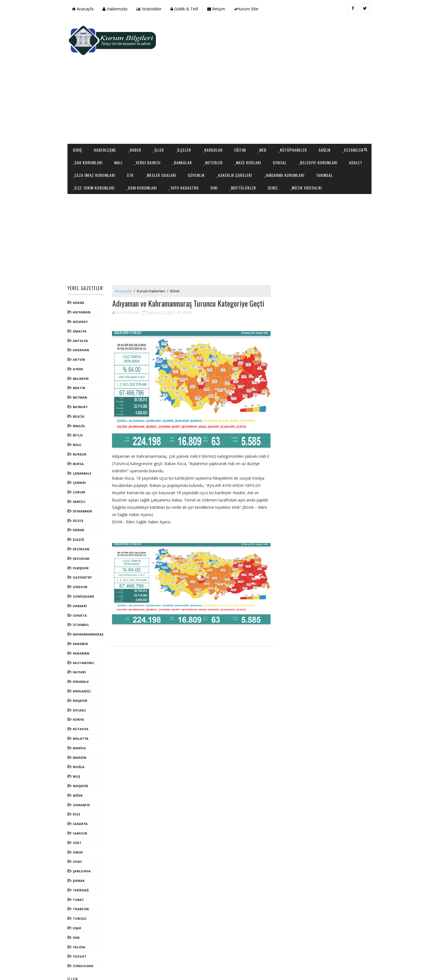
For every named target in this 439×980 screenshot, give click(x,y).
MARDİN (82, 734)
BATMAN (82, 374)
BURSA (80, 441)
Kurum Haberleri (153, 268)
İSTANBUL (83, 602)
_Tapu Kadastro (267, 152)
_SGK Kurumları (123, 127)
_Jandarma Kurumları (95, 152)
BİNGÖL (81, 403)
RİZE (79, 791)
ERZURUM (83, 536)
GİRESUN (82, 564)
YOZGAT (82, 933)
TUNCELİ (82, 895)
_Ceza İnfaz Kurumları (172, 139)
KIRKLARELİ (84, 668)
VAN (78, 915)
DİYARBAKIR (85, 488)
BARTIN (81, 365)
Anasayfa (85, 9)
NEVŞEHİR (83, 763)
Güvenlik (274, 139)
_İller (161, 114)
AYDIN (80, 346)
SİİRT (79, 820)
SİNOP (80, 829)
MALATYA (83, 716)
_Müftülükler (326, 152)
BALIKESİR (83, 356)
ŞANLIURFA (84, 848)
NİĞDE (80, 772)
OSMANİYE (84, 782)
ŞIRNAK (81, 858)
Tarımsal (136, 152)
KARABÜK (83, 621)
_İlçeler (185, 114)
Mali (153, 127)
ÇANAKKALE (84, 450)
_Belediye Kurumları (94, 139)
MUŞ (79, 753)
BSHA (177, 268)
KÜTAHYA (83, 706)
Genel (356, 152)
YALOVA (81, 924)
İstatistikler (151, 9)
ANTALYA (83, 317)
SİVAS (80, 839)
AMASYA (82, 308)
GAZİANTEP (84, 554)
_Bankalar (217, 127)
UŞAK (79, 905)
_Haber (137, 114)
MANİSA (82, 725)
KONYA (81, 696)
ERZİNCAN (83, 526)
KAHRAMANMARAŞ (90, 611)
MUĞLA (81, 744)
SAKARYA (82, 801)
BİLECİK (81, 393)
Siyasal (315, 127)
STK (208, 139)
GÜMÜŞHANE (86, 573)
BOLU (79, 422)
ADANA (81, 280)
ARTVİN (81, 337)
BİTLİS (80, 412)
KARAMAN (83, 630)
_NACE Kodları (283, 127)
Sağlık (327, 114)
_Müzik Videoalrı (91, 164)
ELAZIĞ (81, 516)
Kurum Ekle (248, 9)
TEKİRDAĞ (83, 867)
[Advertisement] (267, 63)
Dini (297, 152)
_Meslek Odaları (239, 139)
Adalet (132, 139)
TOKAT (81, 876)
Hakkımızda (117, 9)
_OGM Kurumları (225, 152)
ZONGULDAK (85, 943)
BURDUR (82, 431)
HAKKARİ (82, 583)
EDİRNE (81, 507)
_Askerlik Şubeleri (312, 139)
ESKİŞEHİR (83, 545)
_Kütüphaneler (295, 114)
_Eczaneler (86, 127)
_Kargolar (215, 114)
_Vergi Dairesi (182, 127)
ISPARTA (82, 592)
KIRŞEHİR (82, 678)
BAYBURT (83, 384)
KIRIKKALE (83, 659)
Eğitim (242, 114)
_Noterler (248, 127)
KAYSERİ (82, 649)
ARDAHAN (83, 327)
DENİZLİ (81, 479)
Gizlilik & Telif (187, 9)
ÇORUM (81, 469)
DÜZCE (80, 498)
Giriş (80, 114)
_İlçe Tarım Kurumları (177, 152)
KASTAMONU (86, 640)
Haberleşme (107, 114)
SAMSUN (82, 810)
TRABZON (83, 886)
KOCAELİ (82, 687)
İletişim (218, 9)
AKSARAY (82, 299)
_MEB (264, 114)
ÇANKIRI (82, 460)
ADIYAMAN (84, 289)
